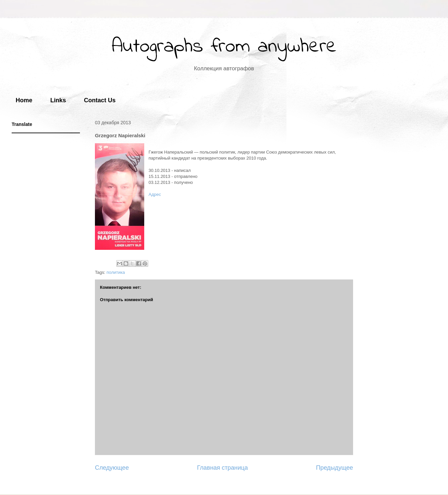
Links (58, 100)
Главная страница (222, 468)
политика (116, 272)
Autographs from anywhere (224, 47)
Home (24, 100)
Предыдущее (335, 468)
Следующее (112, 468)
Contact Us (100, 100)
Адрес (155, 194)
